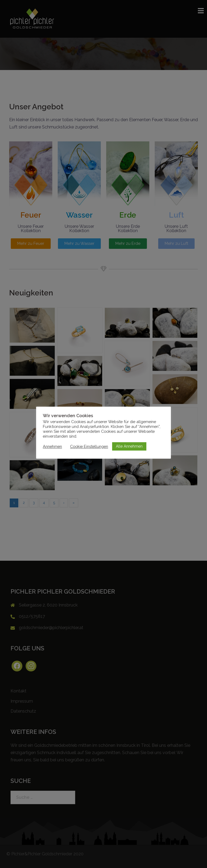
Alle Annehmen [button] (129, 446)
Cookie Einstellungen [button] (89, 446)
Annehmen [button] (52, 446)
